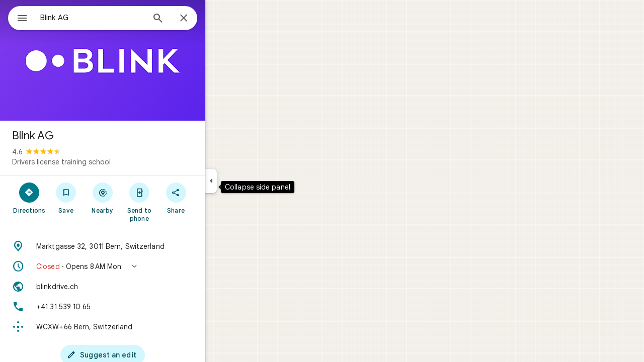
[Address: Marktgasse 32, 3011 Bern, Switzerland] (139, 246)
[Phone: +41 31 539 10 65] (139, 307)
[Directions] (66, 198)
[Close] (220, 19)
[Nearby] (139, 198)
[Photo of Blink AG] (139, 60)
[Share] (212, 198)
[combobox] (118, 18)
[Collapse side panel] (247, 181)
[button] (139, 266)
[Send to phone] (175, 202)
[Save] (102, 198)
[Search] (194, 19)
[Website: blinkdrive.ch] (139, 287)
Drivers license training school (98, 162)
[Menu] (18, 17)
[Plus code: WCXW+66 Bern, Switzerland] (139, 327)
